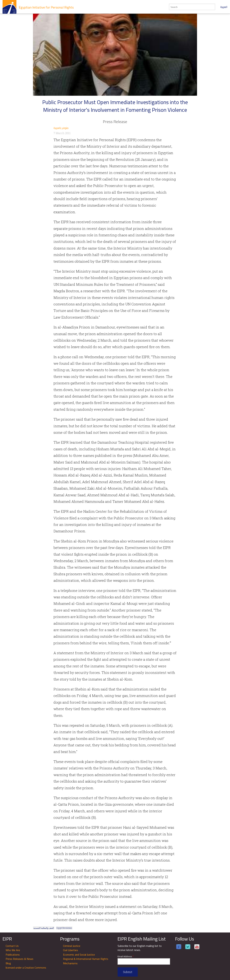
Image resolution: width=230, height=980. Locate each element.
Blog (8, 963)
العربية (224, 7)
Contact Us (12, 946)
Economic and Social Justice (79, 955)
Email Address (126, 956)
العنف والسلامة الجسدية (44, 928)
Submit (128, 972)
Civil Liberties (70, 950)
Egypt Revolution (64, 928)
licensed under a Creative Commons (26, 968)
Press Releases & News (19, 959)
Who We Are (13, 950)
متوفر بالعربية (61, 128)
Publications (13, 955)
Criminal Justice (72, 946)
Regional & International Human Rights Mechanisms (86, 961)
